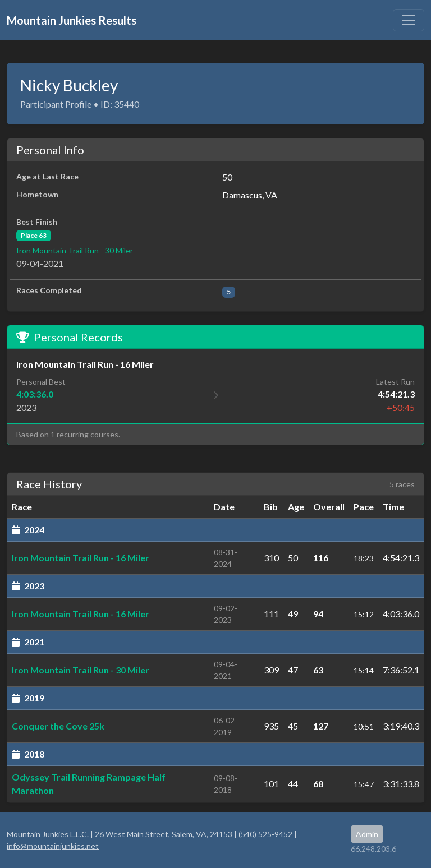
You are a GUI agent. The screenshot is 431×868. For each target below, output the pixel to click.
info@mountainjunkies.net (53, 846)
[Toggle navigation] (409, 20)
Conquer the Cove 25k (58, 726)
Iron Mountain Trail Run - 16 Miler (81, 558)
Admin (367, 834)
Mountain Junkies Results (72, 20)
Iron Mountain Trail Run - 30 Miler (75, 250)
